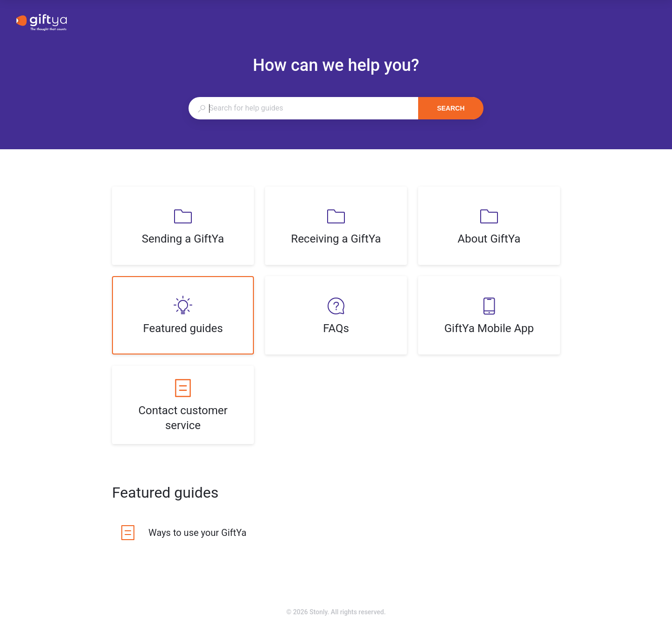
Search (451, 108)
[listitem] (183, 226)
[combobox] (303, 108)
